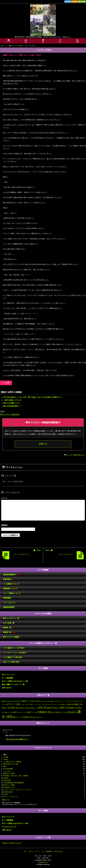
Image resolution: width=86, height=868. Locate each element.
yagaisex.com (43, 862)
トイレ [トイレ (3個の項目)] (29, 704)
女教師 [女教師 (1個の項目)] (22, 708)
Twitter (6, 778)
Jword (5, 794)
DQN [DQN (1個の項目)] (10, 701)
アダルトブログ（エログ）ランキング (17, 790)
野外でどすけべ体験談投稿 (10, 414)
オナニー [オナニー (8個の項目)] (13, 704)
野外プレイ (81, 455)
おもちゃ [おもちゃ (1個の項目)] (46, 701)
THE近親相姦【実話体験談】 (14, 783)
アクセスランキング (9, 827)
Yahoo (6, 759)
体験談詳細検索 (9, 607)
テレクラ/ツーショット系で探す (15, 653)
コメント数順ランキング (12, 593)
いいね (6, 383)
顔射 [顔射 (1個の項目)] (35, 717)
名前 (43, 525)
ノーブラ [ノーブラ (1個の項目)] (44, 705)
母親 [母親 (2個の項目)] (57, 708)
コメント (4, 498)
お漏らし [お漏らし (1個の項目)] (53, 701)
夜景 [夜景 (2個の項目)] (4, 708)
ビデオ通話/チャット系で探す (14, 648)
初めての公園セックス (12, 403)
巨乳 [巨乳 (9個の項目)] (42, 708)
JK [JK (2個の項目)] (15, 701)
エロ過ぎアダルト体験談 (12, 762)
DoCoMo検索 (8, 769)
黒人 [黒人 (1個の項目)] (40, 717)
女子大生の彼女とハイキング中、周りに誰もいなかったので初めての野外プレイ (33, 397)
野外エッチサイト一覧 (11, 618)
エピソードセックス (11, 797)
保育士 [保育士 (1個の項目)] (64, 705)
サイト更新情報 (7, 678)
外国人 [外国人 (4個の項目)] (78, 704)
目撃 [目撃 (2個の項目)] (15, 712)
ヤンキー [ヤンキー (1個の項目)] (51, 705)
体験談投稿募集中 (11, 575)
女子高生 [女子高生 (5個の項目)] (13, 708)
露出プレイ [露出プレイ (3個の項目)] (18, 717)
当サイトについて (8, 675)
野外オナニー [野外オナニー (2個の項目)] (61, 712)
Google (6, 757)
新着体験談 (8, 579)
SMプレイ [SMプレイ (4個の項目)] (28, 701)
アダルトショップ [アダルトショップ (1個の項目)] (63, 701)
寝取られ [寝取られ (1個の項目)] (34, 708)
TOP (25, 851)
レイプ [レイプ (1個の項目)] (58, 705)
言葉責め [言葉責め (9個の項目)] (44, 712)
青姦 (75, 455)
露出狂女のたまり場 (11, 764)
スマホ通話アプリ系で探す (13, 657)
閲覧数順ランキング (10, 589)
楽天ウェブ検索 (9, 785)
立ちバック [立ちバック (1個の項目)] (23, 712)
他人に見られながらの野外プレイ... (17, 739)
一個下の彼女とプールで (12, 400)
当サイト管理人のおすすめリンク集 (15, 681)
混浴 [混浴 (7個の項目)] (64, 708)
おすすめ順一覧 (9, 623)
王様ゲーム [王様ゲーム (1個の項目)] (8, 712)
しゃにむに (7, 771)
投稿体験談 (7, 598)
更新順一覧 (9, 632)
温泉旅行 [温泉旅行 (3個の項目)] (73, 708)
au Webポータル (9, 787)
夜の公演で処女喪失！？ (12, 406)
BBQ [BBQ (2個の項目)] (5, 701)
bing (5, 766)
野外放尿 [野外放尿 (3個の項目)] (72, 712)
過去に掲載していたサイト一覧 (13, 684)
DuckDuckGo (8, 792)
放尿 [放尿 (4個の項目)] (50, 708)
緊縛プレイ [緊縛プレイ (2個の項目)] (32, 712)
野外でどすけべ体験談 (11, 637)
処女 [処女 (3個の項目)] (71, 704)
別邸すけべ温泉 (9, 773)
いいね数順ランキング (11, 584)
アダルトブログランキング (12, 843)
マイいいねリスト (9, 603)
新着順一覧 (8, 628)
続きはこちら (6, 800)
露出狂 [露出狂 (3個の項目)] (28, 717)
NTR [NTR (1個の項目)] (20, 701)
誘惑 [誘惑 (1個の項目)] (53, 712)
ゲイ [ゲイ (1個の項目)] (22, 705)
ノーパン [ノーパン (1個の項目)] (36, 705)
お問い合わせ (7, 688)
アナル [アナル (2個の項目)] (73, 701)
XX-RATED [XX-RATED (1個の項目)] (38, 701)
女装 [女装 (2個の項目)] (28, 708)
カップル (70, 455)
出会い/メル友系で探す (11, 662)
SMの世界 (7, 780)
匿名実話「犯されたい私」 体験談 (16, 776)
